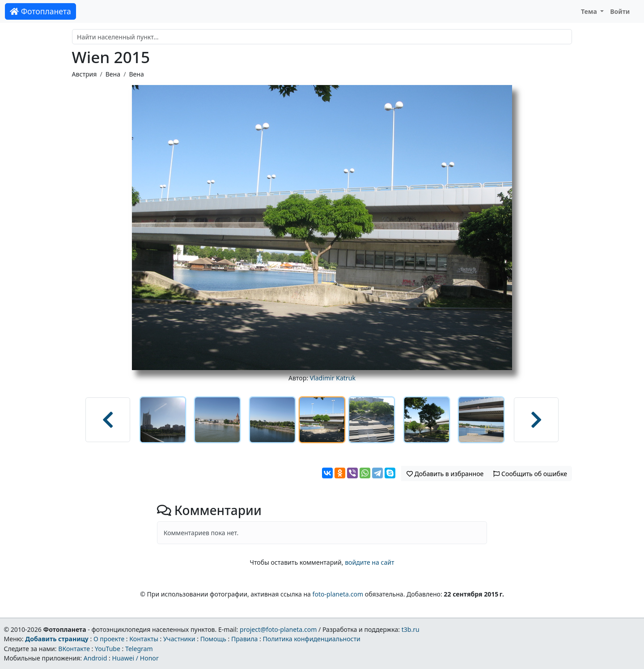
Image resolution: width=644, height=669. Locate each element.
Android (95, 658)
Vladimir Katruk (333, 378)
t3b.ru (411, 629)
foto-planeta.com (338, 594)
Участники (179, 639)
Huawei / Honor (135, 658)
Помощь (213, 639)
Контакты (144, 639)
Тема (590, 11)
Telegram (139, 649)
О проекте (109, 639)
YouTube (108, 649)
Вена (113, 74)
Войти (620, 11)
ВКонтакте (74, 649)
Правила (244, 639)
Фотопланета (40, 11)
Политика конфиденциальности (312, 639)
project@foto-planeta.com (278, 629)
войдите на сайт (369, 562)
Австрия (85, 74)
